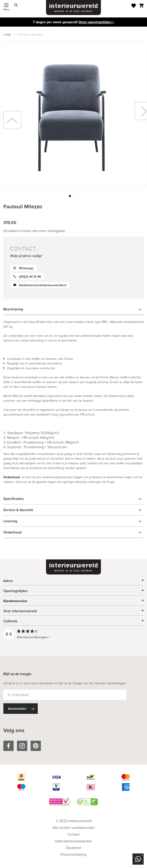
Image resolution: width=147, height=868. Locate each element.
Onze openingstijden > (96, 22)
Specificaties (14, 499)
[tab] (73, 309)
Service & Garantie (18, 510)
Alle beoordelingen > (33, 637)
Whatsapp (26, 268)
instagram (22, 746)
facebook (8, 746)
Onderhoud (12, 532)
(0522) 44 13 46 (30, 277)
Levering (10, 521)
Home (7, 35)
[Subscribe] (21, 709)
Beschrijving (13, 309)
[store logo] (73, 8)
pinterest (36, 746)
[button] (69, 196)
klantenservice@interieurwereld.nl (43, 285)
